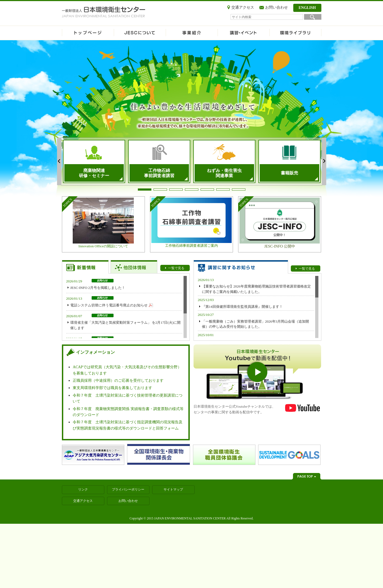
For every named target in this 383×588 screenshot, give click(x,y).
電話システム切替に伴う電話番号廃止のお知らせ (109, 305)
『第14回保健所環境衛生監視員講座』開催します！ (242, 307)
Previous (59, 161)
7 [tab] (239, 190)
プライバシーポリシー (128, 489)
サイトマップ (173, 489)
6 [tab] (223, 190)
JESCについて (140, 33)
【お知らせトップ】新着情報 (85, 267)
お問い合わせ (277, 7)
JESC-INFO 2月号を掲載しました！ (98, 288)
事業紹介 (192, 33)
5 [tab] (207, 190)
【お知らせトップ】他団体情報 (134, 267)
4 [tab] (192, 190)
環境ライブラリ (295, 33)
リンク (83, 489)
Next (324, 161)
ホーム (88, 33)
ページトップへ (307, 476)
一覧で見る (176, 268)
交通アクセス (243, 7)
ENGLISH (307, 8)
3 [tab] (176, 190)
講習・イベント (244, 33)
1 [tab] (145, 190)
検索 (313, 17)
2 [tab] (160, 190)
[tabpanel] (94, 161)
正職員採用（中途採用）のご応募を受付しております (118, 381)
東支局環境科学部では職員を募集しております (112, 388)
